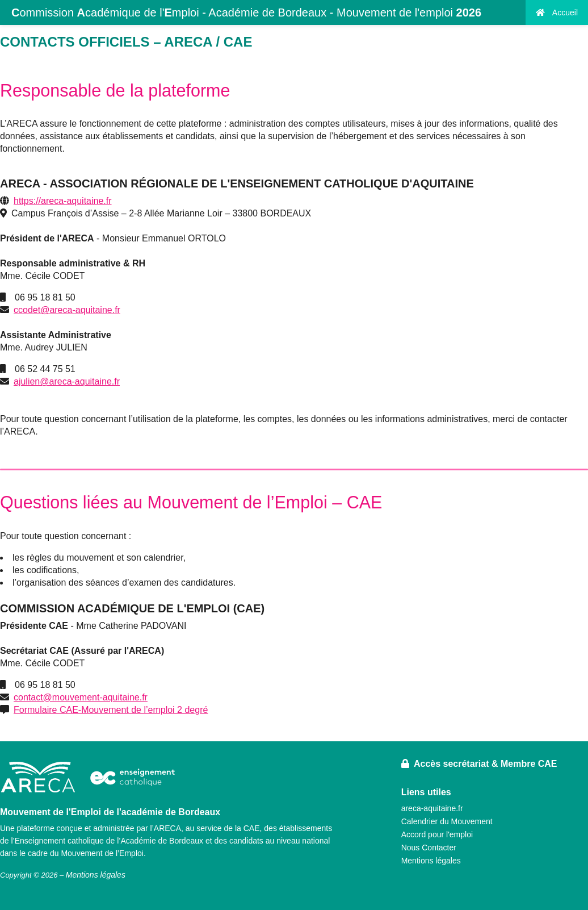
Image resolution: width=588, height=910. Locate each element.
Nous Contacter (429, 848)
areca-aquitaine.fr (432, 808)
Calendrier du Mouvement (447, 821)
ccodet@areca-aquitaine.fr (67, 310)
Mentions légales (431, 861)
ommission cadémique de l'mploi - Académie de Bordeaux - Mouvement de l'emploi (246, 12)
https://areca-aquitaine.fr (63, 201)
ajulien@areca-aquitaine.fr (67, 381)
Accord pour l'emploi (437, 834)
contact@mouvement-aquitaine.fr (81, 697)
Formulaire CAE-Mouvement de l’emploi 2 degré (111, 710)
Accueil (557, 12)
